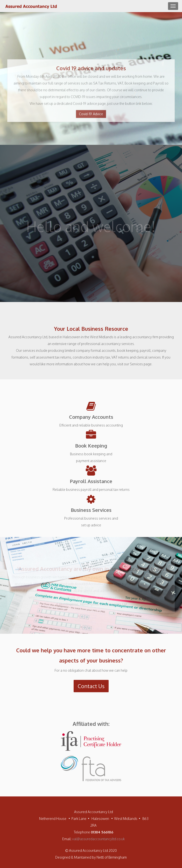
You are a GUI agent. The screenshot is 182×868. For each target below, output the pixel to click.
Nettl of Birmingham (112, 857)
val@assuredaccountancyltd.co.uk (98, 839)
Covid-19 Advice (91, 114)
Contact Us (91, 686)
